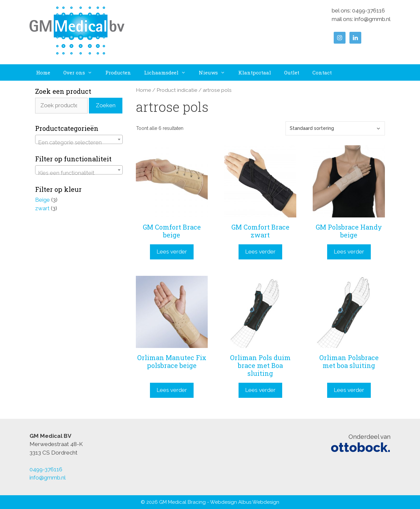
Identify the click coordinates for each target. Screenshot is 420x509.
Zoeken (106, 105)
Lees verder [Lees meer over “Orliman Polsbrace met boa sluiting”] (349, 390)
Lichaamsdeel (168, 72)
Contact (322, 72)
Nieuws (215, 72)
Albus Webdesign (259, 502)
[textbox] (79, 143)
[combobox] (79, 139)
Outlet (292, 72)
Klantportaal (255, 72)
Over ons (81, 72)
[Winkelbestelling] (335, 128)
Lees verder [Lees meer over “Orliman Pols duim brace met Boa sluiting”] (260, 390)
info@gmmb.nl (372, 19)
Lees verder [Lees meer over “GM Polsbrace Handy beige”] (349, 252)
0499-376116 (368, 10)
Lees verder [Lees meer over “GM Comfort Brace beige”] (172, 252)
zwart (42, 208)
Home (43, 72)
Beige (42, 200)
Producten (118, 72)
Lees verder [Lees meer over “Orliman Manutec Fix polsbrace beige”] (172, 390)
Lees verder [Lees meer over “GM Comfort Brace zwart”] (260, 252)
